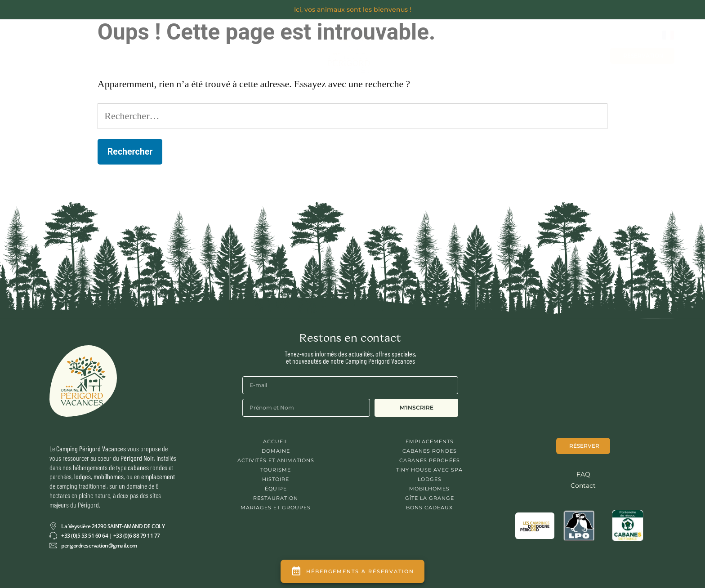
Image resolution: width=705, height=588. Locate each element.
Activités (255, 53)
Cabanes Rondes (430, 451)
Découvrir (65, 53)
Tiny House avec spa (429, 470)
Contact (525, 55)
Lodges (430, 479)
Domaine (276, 451)
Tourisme (276, 470)
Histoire (276, 479)
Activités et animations (276, 460)
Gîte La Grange (430, 498)
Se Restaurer (192, 53)
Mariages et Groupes (459, 55)
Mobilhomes (429, 489)
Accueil (276, 441)
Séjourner (126, 53)
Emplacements (430, 441)
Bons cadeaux (578, 55)
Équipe (276, 489)
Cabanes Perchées (430, 460)
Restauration (276, 498)
